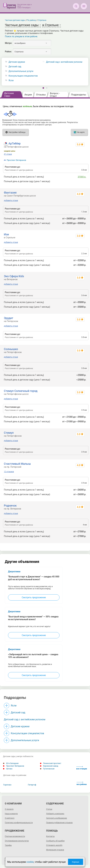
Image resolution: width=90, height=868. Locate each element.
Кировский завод (49, 766)
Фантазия (10, 193)
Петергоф (32, 785)
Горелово (7, 785)
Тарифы (8, 845)
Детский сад (15, 67)
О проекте (9, 809)
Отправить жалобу (54, 845)
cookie (30, 862)
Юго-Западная (11, 763)
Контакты (50, 836)
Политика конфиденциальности (19, 823)
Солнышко (11, 349)
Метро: (8, 43)
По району (31, 20)
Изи (6, 234)
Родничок (10, 506)
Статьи (49, 809)
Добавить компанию (55, 814)
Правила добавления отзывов (59, 823)
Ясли (11, 80)
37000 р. (82, 177)
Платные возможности (15, 836)
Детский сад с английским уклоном (25, 719)
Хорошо (76, 862)
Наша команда (11, 814)
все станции (82, 768)
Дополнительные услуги (21, 71)
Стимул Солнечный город (21, 391)
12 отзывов (9, 472)
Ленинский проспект (51, 763)
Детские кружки (17, 62)
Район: (8, 52)
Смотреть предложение (34, 597)
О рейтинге (10, 818)
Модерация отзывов (55, 850)
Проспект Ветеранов (16, 160)
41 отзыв (8, 154)
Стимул (9, 433)
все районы (82, 783)
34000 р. (82, 181)
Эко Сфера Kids (14, 276)
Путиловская (47, 769)
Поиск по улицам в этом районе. (21, 36)
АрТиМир (14, 143)
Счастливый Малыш (17, 464)
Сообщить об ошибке (55, 841)
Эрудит (9, 318)
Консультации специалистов (23, 76)
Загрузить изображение (57, 818)
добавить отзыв (11, 200)
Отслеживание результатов (17, 841)
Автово (8, 769)
